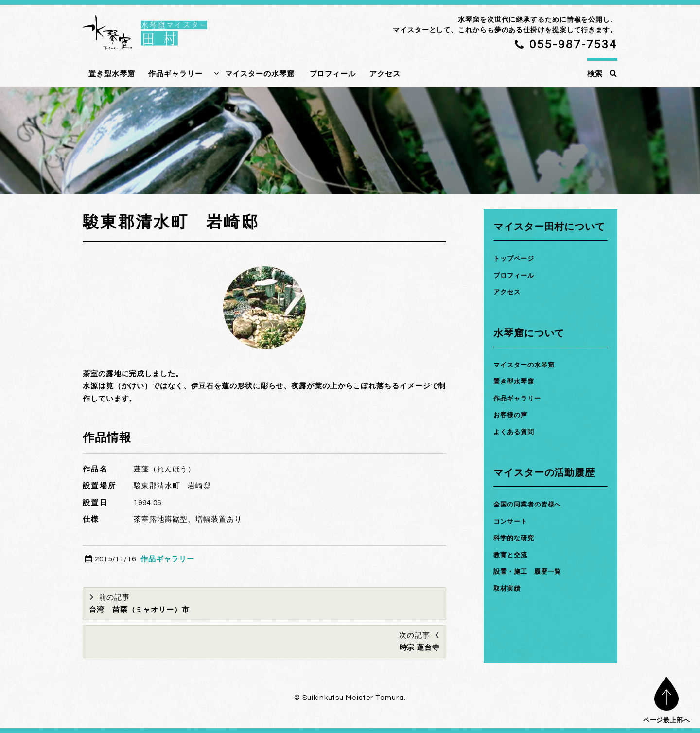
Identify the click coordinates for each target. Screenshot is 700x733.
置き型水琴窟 (112, 74)
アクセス (385, 74)
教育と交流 (513, 555)
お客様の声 (513, 415)
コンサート (513, 521)
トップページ (516, 258)
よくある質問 (516, 432)
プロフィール (333, 74)
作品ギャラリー (175, 74)
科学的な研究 (516, 538)
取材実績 (509, 588)
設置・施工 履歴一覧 (532, 571)
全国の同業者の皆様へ (532, 504)
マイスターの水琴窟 (260, 74)
